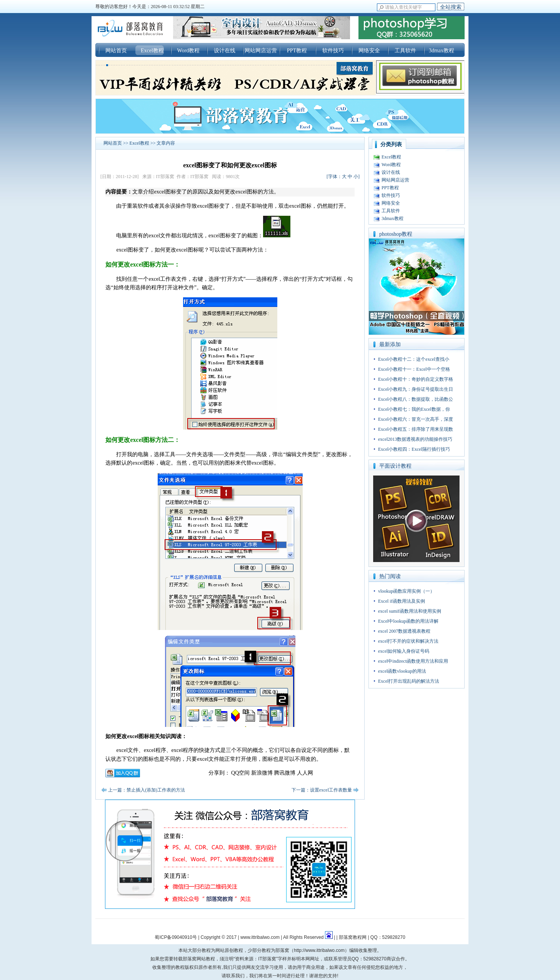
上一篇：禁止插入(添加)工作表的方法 (147, 790)
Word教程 (189, 51)
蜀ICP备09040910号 (176, 937)
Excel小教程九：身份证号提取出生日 (416, 389)
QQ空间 (240, 773)
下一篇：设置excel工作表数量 (322, 790)
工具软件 (405, 51)
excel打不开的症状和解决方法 (408, 641)
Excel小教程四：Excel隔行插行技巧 (414, 449)
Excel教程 (152, 51)
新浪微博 (262, 773)
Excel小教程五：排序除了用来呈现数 (416, 429)
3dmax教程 (442, 51)
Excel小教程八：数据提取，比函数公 (416, 399)
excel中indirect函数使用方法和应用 (413, 661)
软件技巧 (333, 51)
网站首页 (116, 51)
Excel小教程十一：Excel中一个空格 (414, 369)
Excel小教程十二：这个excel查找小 (414, 359)
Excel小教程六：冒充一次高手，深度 (416, 419)
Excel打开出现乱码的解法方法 (409, 681)
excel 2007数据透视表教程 (404, 631)
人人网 (305, 773)
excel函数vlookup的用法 (402, 671)
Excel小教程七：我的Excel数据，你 (414, 409)
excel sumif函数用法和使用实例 (410, 611)
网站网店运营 (261, 51)
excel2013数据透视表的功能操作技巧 (415, 439)
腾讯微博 (285, 773)
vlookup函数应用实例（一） (406, 591)
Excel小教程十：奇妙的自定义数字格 (416, 379)
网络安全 (369, 51)
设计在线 (225, 51)
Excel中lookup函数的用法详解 (408, 621)
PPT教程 (297, 51)
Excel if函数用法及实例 (402, 601)
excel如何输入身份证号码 (404, 651)
